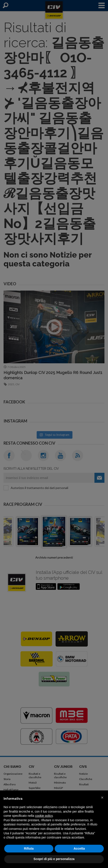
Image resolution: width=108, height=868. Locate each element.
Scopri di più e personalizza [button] (54, 859)
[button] (102, 798)
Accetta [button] (79, 848)
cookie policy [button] (44, 816)
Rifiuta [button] (29, 848)
